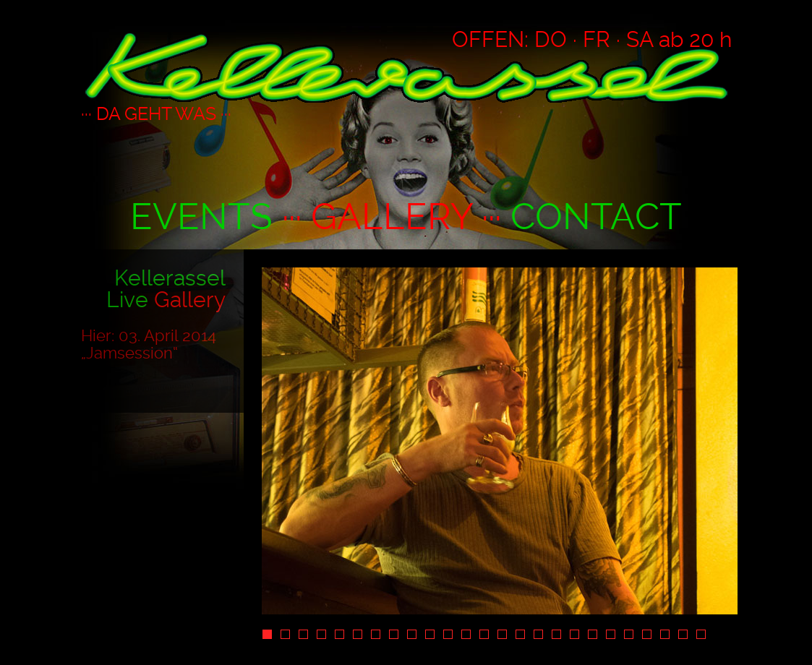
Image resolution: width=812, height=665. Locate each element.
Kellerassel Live (166, 289)
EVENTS (201, 216)
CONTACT (596, 216)
